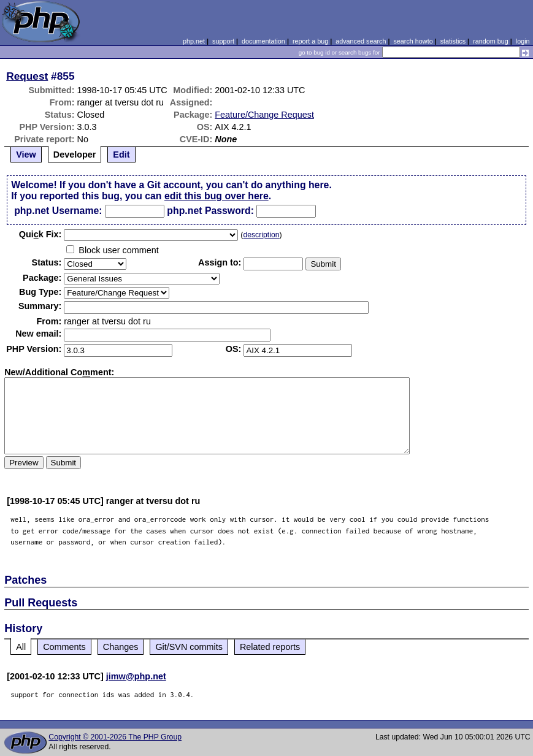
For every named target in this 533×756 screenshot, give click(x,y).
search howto (413, 41)
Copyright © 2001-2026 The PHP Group (115, 737)
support (223, 41)
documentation (263, 41)
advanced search (361, 41)
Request (27, 76)
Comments (64, 647)
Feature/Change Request (264, 115)
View (26, 155)
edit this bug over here (217, 196)
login (523, 41)
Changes (121, 647)
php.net (194, 41)
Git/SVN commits (189, 647)
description (261, 235)
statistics (453, 41)
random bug (491, 41)
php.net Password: (210, 211)
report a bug (310, 41)
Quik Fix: (40, 234)
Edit (121, 155)
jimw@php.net (136, 676)
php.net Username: (58, 211)
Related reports (270, 647)
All (21, 647)
